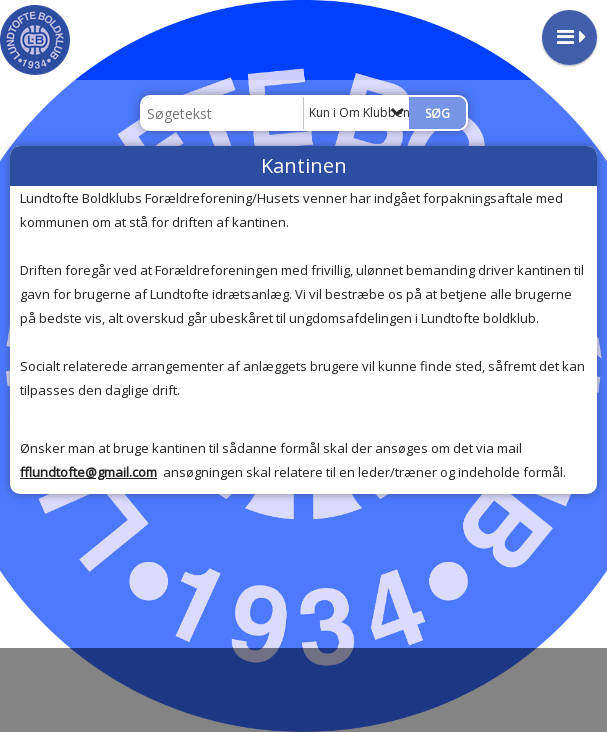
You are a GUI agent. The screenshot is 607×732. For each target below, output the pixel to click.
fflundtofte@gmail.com (88, 472)
